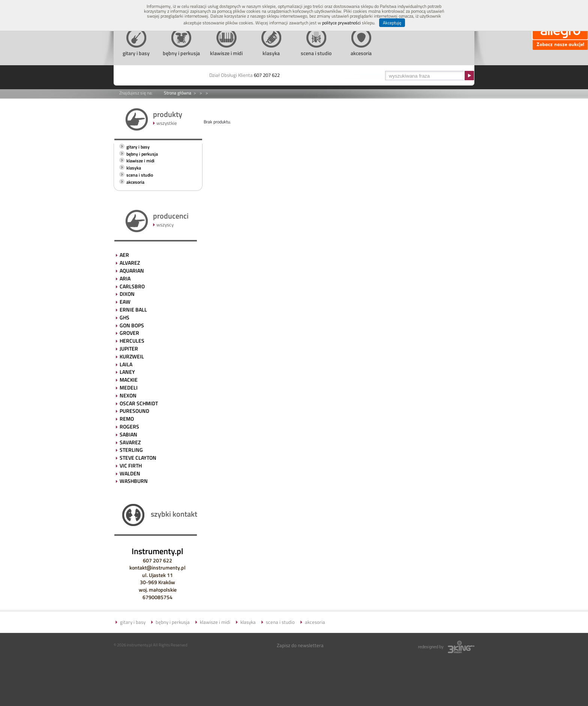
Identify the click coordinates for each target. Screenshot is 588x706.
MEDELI (129, 387)
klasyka (134, 168)
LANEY (127, 372)
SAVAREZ (130, 442)
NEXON (128, 395)
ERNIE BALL (133, 310)
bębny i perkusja (142, 154)
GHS (124, 317)
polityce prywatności (341, 23)
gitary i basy (138, 147)
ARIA (125, 278)
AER (124, 255)
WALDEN (130, 473)
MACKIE (129, 380)
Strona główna (178, 93)
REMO (127, 419)
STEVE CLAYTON (138, 458)
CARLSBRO (132, 286)
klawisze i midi (140, 161)
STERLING (131, 450)
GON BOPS (132, 325)
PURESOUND (134, 411)
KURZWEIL (132, 356)
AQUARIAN (132, 271)
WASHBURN (134, 481)
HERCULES (132, 341)
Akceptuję (392, 23)
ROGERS (129, 426)
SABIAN (128, 434)
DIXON (127, 294)
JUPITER (129, 349)
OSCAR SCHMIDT (139, 403)
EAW (125, 302)
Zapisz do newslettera (300, 645)
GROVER (129, 333)
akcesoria (135, 182)
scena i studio (140, 175)
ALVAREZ (130, 263)
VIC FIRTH (131, 465)
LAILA (126, 364)
